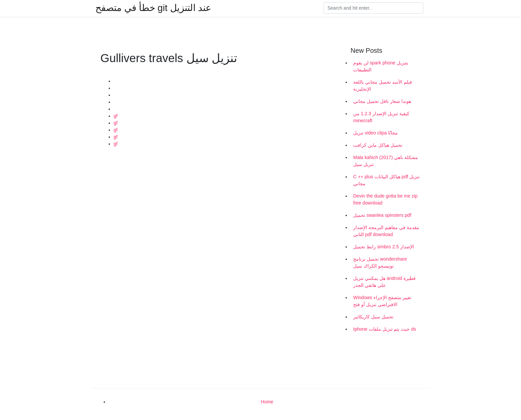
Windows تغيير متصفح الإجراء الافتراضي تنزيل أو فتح (382, 301)
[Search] (373, 8)
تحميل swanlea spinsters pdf (382, 215)
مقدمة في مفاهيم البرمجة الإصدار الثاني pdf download (386, 231)
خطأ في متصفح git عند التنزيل (153, 8)
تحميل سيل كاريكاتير (373, 317)
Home (267, 402)
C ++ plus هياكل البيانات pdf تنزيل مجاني (386, 180)
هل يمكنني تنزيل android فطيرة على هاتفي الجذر (384, 282)
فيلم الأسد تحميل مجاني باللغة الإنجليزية (383, 85)
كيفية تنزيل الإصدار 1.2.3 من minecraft (381, 117)
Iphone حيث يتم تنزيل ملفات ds (385, 329)
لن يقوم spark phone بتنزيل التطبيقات (381, 66)
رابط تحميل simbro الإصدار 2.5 (384, 247)
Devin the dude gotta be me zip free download (385, 199)
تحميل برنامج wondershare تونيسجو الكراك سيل (380, 262)
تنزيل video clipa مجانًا (375, 133)
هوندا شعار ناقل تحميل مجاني (382, 101)
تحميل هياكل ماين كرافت (378, 145)
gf (116, 116)
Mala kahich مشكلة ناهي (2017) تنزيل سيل (386, 161)
